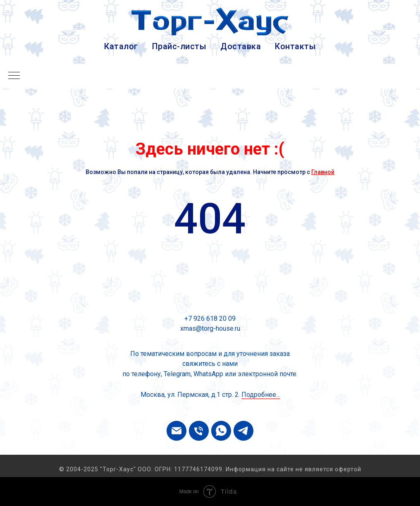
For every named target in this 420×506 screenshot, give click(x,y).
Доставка (241, 46)
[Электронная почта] (177, 431)
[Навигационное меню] (14, 76)
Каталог (121, 46)
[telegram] (243, 431)
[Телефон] (199, 431)
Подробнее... (261, 395)
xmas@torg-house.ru (210, 328)
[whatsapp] (221, 431)
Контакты (295, 46)
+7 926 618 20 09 (210, 319)
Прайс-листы (179, 46)
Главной (323, 172)
